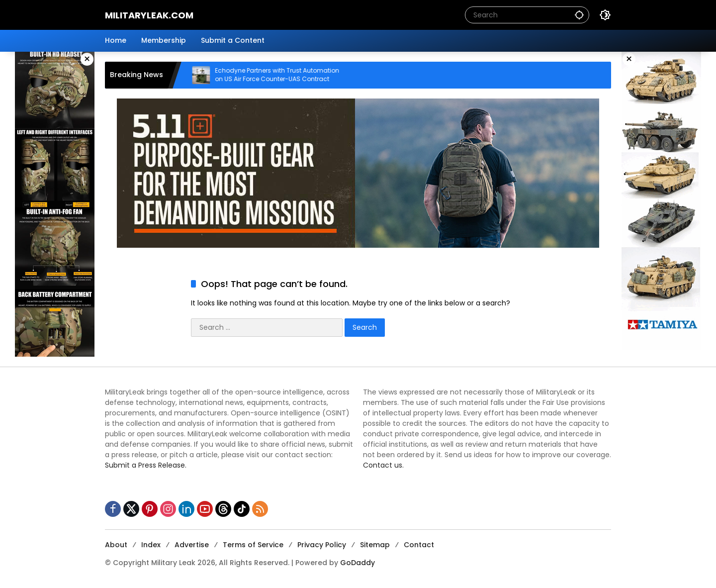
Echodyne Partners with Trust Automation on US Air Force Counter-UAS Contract (285, 75)
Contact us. (383, 465)
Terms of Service (253, 545)
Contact (419, 545)
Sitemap (375, 545)
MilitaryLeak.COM (149, 15)
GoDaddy (358, 563)
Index (151, 545)
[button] (579, 15)
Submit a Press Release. (146, 465)
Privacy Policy (322, 545)
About (116, 545)
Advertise (192, 545)
